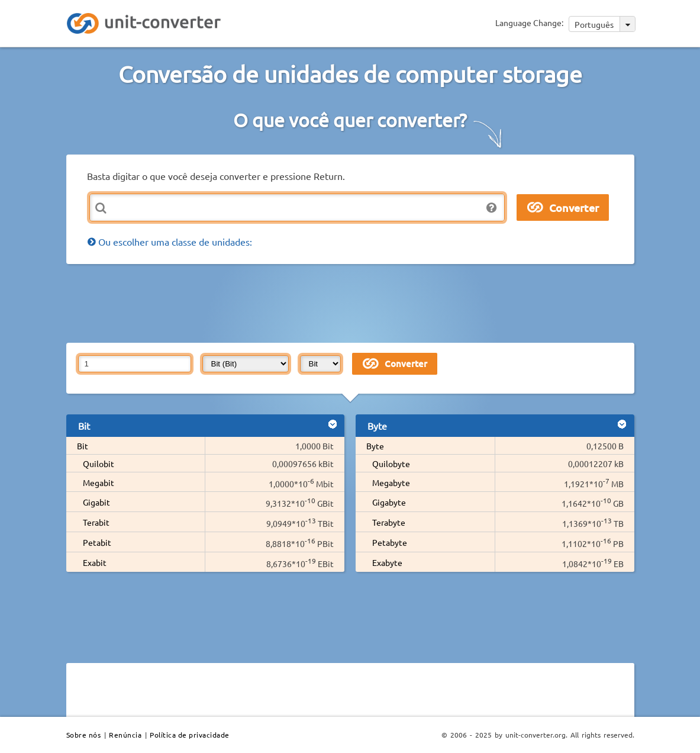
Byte (375, 446)
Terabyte (389, 522)
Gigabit (96, 502)
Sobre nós (84, 735)
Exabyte (387, 562)
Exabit (95, 562)
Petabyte (390, 542)
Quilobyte (391, 464)
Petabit (97, 542)
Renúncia (125, 735)
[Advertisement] (353, 303)
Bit (83, 446)
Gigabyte (389, 502)
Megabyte (391, 482)
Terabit (96, 522)
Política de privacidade (190, 735)
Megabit (99, 482)
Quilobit (99, 464)
